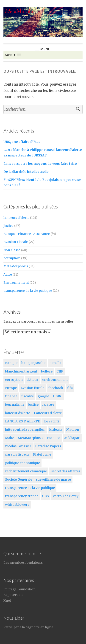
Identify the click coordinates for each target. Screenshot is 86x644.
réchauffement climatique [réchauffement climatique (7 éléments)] (26, 471)
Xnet (7, 601)
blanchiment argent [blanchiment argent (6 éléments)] (21, 371)
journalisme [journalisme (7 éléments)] (15, 404)
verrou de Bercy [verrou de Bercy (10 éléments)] (66, 496)
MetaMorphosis (16, 266)
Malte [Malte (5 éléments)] (10, 438)
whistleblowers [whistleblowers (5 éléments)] (17, 505)
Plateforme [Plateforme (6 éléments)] (42, 454)
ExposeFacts (13, 595)
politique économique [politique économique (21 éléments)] (22, 463)
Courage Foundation (19, 589)
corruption (12, 258)
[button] (10, 55)
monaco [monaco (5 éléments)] (54, 438)
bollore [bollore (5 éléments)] (47, 371)
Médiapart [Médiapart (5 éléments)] (72, 438)
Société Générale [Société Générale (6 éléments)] (19, 479)
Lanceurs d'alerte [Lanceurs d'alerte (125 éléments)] (48, 413)
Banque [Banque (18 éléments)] (11, 363)
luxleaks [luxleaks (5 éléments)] (56, 430)
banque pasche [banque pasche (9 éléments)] (33, 363)
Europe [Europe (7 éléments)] (11, 388)
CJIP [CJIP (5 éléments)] (60, 371)
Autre (8, 275)
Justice (8, 226)
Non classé (12, 250)
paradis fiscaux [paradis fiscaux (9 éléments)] (17, 454)
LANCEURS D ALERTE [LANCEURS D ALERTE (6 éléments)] (22, 421)
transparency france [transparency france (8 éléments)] (22, 496)
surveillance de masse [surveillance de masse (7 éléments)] (53, 479)
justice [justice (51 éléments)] (33, 404)
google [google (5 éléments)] (43, 396)
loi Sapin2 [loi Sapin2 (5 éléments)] (52, 421)
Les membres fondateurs (23, 563)
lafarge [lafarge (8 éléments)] (48, 404)
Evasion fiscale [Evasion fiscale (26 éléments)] (32, 388)
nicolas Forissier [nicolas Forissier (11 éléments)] (18, 446)
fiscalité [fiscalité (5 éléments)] (28, 396)
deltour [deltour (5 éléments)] (32, 380)
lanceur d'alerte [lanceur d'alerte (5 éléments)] (18, 413)
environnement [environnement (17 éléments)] (55, 380)
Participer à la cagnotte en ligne (28, 627)
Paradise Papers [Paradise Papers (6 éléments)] (48, 446)
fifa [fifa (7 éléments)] (70, 388)
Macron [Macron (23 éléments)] (73, 430)
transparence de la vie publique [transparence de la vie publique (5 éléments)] (30, 488)
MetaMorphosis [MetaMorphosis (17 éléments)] (31, 438)
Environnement (16, 283)
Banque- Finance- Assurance (27, 234)
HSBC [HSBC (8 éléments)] (58, 396)
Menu (46, 49)
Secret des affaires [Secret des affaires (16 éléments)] (65, 471)
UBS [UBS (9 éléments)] (46, 496)
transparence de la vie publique (28, 291)
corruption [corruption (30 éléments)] (14, 380)
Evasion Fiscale (16, 242)
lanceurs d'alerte (16, 218)
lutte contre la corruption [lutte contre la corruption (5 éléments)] (25, 430)
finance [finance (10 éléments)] (11, 396)
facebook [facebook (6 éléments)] (56, 388)
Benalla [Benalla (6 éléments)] (55, 363)
